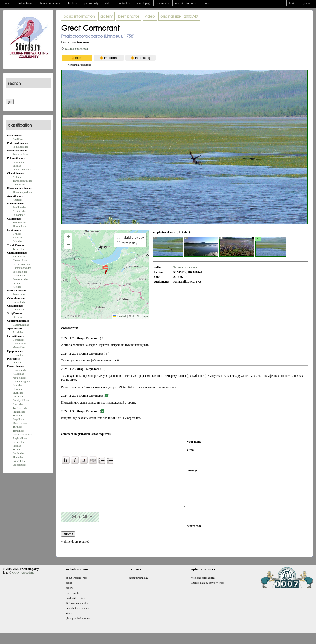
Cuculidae (18, 309)
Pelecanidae (19, 162)
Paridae (17, 446)
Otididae (17, 241)
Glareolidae (19, 275)
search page (144, 3)
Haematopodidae (22, 268)
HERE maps (140, 316)
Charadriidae (20, 260)
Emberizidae (20, 465)
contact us (124, 3)
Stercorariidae (20, 279)
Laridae (17, 283)
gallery (106, 16)
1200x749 (179, 16)
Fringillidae (19, 461)
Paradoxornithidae (23, 434)
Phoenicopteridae (22, 192)
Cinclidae (18, 404)
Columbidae (19, 302)
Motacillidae (20, 378)
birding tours (25, 3)
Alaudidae (18, 374)
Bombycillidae (21, 400)
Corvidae (18, 396)
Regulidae (18, 419)
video (108, 3)
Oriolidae (18, 389)
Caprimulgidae (21, 325)
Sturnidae (18, 393)
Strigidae (18, 317)
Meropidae (19, 347)
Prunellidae (19, 412)
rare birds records (186, 3)
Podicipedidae (20, 147)
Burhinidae (19, 256)
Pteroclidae (19, 294)
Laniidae (17, 385)
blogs (206, 3)
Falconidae (19, 215)
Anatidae (18, 200)
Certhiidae (18, 453)
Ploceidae (18, 457)
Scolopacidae (20, 272)
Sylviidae (18, 415)
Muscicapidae (20, 423)
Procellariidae (20, 154)
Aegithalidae (20, 438)
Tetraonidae (19, 222)
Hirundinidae (20, 370)
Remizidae (19, 442)
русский (307, 3)
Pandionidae (19, 207)
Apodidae (18, 332)
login (292, 3)
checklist (72, 3)
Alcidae (17, 287)
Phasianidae (19, 226)
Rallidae (17, 237)
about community (49, 3)
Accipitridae (19, 211)
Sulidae (17, 166)
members (163, 3)
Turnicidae (19, 249)
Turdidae (18, 427)
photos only (91, 3)
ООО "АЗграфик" (23, 580)
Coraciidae (19, 340)
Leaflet (120, 316)
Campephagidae (22, 381)
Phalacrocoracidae (23, 169)
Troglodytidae (20, 408)
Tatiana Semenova (76, 49)
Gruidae (17, 234)
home (7, 3)
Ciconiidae (19, 184)
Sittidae (17, 449)
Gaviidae (18, 139)
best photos (129, 16)
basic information (79, 16)
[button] (105, 270)
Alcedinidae (19, 343)
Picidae (17, 362)
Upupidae (18, 355)
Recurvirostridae (22, 264)
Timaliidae (19, 431)
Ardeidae (18, 177)
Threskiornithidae (22, 181)
